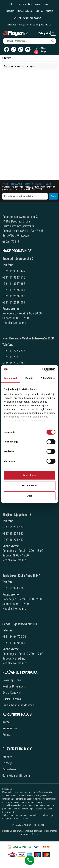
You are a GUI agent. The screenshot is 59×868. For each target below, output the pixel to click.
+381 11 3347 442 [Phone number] (14, 271)
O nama (46, 4)
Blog (30, 4)
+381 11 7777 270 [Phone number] (14, 357)
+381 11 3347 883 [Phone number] (14, 284)
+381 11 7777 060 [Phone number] (14, 363)
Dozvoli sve (29, 475)
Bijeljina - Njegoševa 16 (17, 515)
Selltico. (35, 834)
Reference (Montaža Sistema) (31, 11)
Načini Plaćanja (12, 699)
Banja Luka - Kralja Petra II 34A (21, 576)
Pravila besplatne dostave (18, 705)
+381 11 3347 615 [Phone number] (14, 277)
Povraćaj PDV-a (12, 680)
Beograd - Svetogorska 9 (18, 259)
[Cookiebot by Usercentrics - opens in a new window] (42, 370)
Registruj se (46, 25)
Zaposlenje (11, 11)
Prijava (6, 734)
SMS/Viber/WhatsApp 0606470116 (29, 18)
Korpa (6, 722)
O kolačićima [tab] (48, 378)
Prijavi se (34, 25)
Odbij (29, 496)
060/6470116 (11, 242)
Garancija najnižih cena (16, 776)
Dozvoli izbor (29, 486)
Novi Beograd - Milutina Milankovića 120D (28, 338)
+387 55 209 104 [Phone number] (13, 527)
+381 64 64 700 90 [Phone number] (14, 637)
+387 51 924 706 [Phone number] (13, 588)
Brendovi (22, 4)
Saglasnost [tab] (10, 378)
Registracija (10, 728)
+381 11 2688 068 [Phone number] (14, 296)
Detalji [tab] (29, 378)
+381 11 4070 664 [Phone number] (14, 643)
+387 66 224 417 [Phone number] (13, 540)
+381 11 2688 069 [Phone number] (14, 302)
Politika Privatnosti (14, 686)
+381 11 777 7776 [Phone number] (14, 351)
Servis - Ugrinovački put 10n (20, 624)
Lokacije (37, 4)
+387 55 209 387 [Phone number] (13, 534)
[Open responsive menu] (53, 33)
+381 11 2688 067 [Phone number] (14, 290)
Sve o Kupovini (11, 693)
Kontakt (49, 11)
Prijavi (53, 196)
